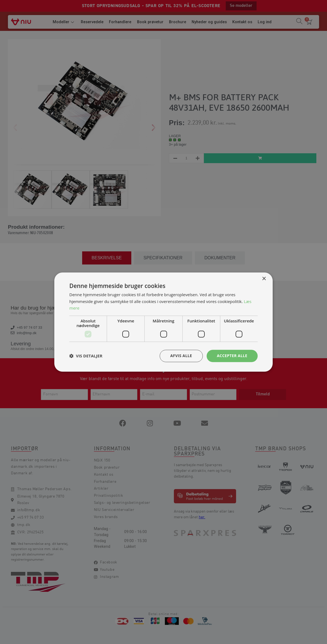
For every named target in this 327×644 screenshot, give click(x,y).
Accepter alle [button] (232, 356)
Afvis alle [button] (181, 356)
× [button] (264, 279)
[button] (86, 356)
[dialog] (163, 322)
